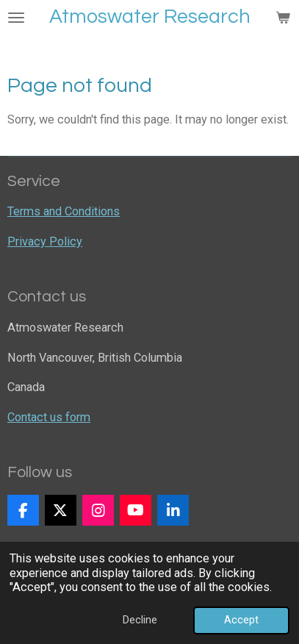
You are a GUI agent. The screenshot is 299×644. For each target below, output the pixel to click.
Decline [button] (140, 620)
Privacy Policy (45, 241)
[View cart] (283, 17)
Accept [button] (241, 620)
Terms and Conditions (64, 211)
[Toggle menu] (16, 17)
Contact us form (49, 417)
